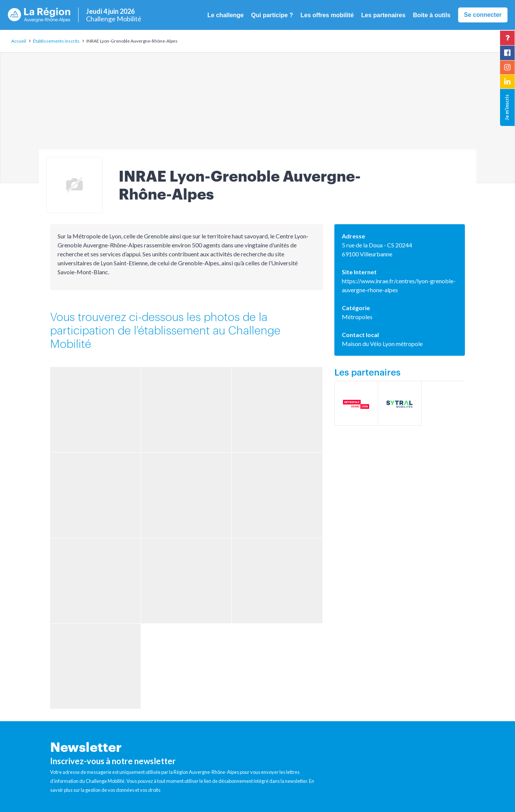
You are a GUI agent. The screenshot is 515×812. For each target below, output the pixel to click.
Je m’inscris (507, 107)
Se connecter (483, 15)
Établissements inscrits (56, 41)
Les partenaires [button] (383, 15)
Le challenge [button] (226, 15)
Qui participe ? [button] (272, 15)
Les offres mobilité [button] (327, 15)
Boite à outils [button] (432, 15)
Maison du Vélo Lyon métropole (382, 344)
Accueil (19, 41)
